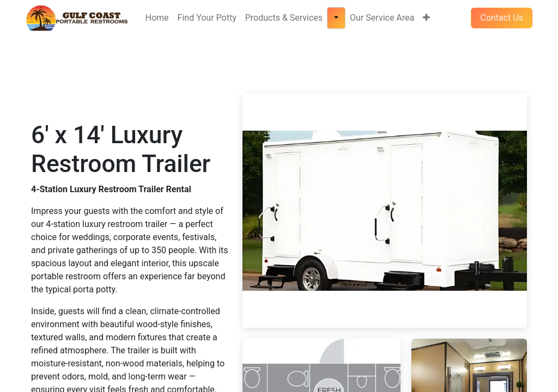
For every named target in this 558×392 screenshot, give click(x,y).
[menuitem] (157, 18)
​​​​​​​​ (502, 18)
